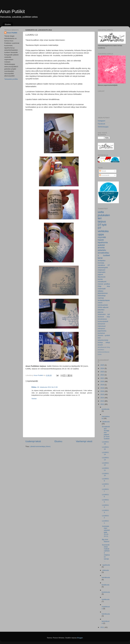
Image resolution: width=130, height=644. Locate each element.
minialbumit (102, 282)
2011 (103, 627)
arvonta (101, 248)
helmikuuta (106, 614)
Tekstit (103, 171)
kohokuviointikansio (104, 352)
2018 (103, 388)
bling (109, 347)
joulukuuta (105, 409)
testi (99, 338)
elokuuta (106, 570)
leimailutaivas (102, 319)
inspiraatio (102, 272)
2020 (103, 381)
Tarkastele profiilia (11, 79)
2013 (103, 401)
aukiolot (101, 245)
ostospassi (101, 329)
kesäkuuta (105, 585)
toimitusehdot (103, 305)
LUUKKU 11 (105, 469)
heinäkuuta (106, 577)
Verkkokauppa (103, 127)
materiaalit (102, 289)
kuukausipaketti (103, 321)
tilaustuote (102, 277)
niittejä (108, 343)
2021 (103, 378)
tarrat (100, 258)
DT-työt (102, 225)
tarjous (102, 222)
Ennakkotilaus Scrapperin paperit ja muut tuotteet (106, 433)
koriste (100, 279)
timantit (100, 345)
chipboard (101, 270)
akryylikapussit (102, 347)
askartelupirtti (103, 268)
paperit (100, 274)
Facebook (101, 124)
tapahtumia (103, 242)
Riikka (34, 387)
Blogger (80, 638)
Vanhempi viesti (84, 441)
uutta (101, 212)
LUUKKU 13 (105, 459)
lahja (108, 317)
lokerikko (101, 310)
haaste (101, 240)
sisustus (101, 335)
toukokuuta (106, 592)
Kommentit (104, 175)
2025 (103, 365)
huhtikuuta (105, 599)
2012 (103, 404)
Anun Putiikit (12, 11)
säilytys (101, 291)
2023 (103, 372)
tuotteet (106, 255)
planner (101, 312)
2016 (103, 391)
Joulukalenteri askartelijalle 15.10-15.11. (106, 531)
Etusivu (8, 24)
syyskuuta (106, 565)
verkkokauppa (103, 233)
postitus (107, 284)
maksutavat (102, 326)
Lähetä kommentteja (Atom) (40, 446)
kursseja (101, 263)
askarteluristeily (103, 340)
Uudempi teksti (33, 441)
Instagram (102, 121)
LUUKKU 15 (105, 448)
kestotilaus (101, 350)
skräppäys (102, 260)
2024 (103, 368)
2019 (103, 385)
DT (100, 228)
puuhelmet (101, 333)
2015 (103, 394)
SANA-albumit (103, 307)
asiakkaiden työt (104, 314)
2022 (103, 375)
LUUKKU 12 (105, 464)
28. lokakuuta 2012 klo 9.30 (47, 387)
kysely (100, 354)
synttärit (107, 335)
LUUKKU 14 (105, 453)
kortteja (100, 343)
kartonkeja (102, 296)
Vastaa (34, 399)
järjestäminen (103, 293)
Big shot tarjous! (106, 540)
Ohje (100, 286)
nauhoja (101, 298)
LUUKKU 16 (105, 443)
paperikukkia (102, 331)
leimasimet (101, 324)
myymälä (102, 237)
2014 (103, 398)
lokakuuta (106, 422)
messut (101, 284)
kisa (108, 286)
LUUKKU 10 (105, 474)
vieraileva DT (104, 265)
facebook (101, 317)
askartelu (102, 250)
